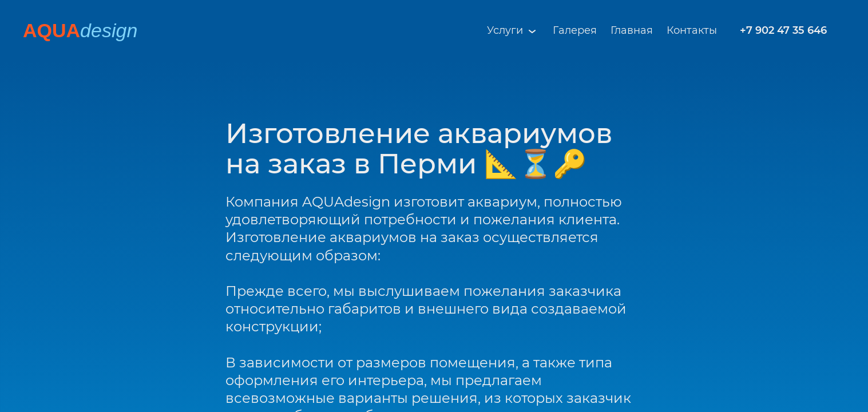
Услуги (513, 31)
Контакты (692, 30)
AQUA (51, 30)
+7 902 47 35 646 (783, 30)
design (109, 30)
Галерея (575, 30)
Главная (632, 30)
